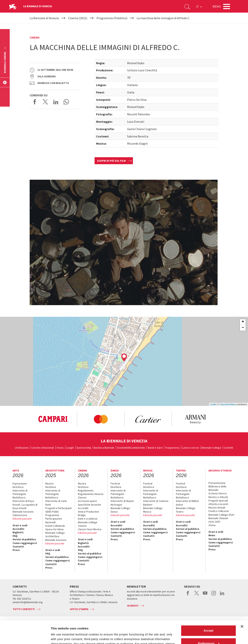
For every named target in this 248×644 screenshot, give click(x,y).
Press (16, 550)
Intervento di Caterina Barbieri (156, 503)
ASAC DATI (214, 522)
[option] (53, 419)
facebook (188, 595)
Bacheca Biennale (104, 448)
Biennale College (211, 448)
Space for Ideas (55, 529)
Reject (208, 633)
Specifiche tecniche (89, 505)
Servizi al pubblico (24, 539)
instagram (214, 595)
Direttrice (18, 487)
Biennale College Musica (153, 510)
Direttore (51, 487)
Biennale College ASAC (222, 515)
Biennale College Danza (120, 510)
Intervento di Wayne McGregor (122, 503)
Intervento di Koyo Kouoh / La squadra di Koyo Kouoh (25, 504)
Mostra (49, 483)
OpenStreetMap (228, 404)
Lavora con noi (191, 448)
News (212, 535)
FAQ (15, 536)
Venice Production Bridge (88, 513)
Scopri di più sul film (111, 161)
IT (199, 7)
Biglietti (18, 532)
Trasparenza (172, 448)
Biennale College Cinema (88, 524)
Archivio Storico (218, 493)
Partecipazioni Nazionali (54, 520)
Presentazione (217, 483)
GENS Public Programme (52, 513)
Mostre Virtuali (217, 508)
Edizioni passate (22, 519)
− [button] (243, 328)
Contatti (228, 448)
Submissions (20, 515)
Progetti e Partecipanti (59, 508)
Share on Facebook (35, 102)
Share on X (45, 102)
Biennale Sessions (23, 512)
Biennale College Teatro (186, 510)
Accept (208, 608)
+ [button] (243, 322)
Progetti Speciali (218, 501)
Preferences (209, 620)
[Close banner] (242, 604)
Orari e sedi (20, 525)
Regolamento (86, 490)
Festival (115, 483)
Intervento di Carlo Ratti (56, 503)
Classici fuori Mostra (90, 529)
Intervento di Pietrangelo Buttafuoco (20, 494)
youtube (205, 595)
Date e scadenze (88, 519)
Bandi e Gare (155, 448)
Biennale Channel (218, 518)
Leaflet (213, 404)
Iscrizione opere (87, 501)
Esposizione (20, 483)
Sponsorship (84, 448)
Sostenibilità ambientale (131, 448)
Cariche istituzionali (43, 448)
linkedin (222, 595)
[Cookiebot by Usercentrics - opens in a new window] (25, 636)
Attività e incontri (218, 504)
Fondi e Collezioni (219, 511)
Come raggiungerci (25, 543)
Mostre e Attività (218, 497)
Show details (60, 636)
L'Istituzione (22, 448)
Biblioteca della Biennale (217, 488)
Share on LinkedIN (56, 102)
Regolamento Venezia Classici (91, 496)
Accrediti (18, 529)
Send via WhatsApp (66, 102)
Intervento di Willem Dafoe (187, 503)
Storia (60, 448)
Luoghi (70, 448)
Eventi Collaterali (55, 526)
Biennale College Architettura (55, 534)
